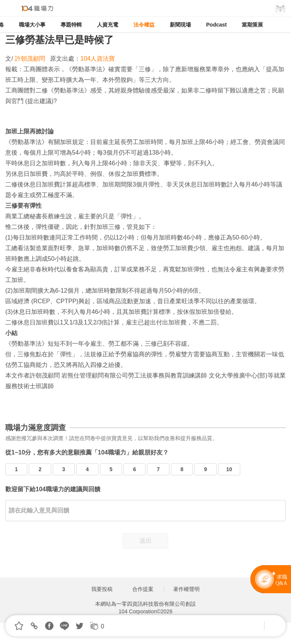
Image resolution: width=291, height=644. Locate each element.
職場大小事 (32, 25)
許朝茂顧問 (31, 59)
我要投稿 (102, 589)
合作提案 (143, 589)
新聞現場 (180, 25)
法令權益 (144, 25)
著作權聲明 (186, 589)
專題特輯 (71, 25)
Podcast (216, 25)
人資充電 (108, 25)
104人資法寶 (98, 59)
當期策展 (252, 25)
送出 (145, 541)
